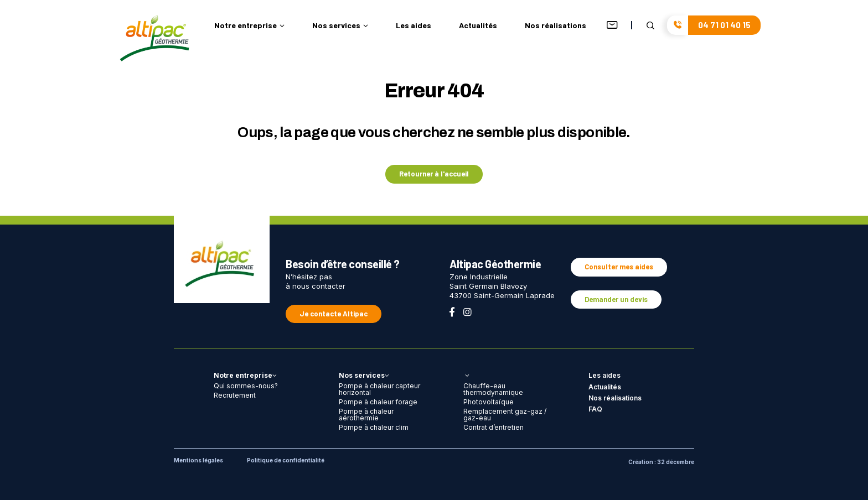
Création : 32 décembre (661, 462)
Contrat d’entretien (494, 427)
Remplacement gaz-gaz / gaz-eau (505, 415)
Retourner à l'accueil (434, 174)
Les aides (414, 26)
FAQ (595, 409)
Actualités (478, 26)
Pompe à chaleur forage (378, 402)
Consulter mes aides (619, 267)
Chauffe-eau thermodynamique (493, 389)
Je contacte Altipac (334, 314)
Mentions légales (198, 460)
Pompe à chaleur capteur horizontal (379, 389)
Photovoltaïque (489, 402)
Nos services (340, 26)
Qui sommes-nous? (246, 386)
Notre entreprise (249, 26)
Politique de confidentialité (286, 460)
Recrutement (235, 395)
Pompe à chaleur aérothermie (366, 415)
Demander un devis (616, 299)
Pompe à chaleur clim (374, 427)
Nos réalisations (556, 26)
